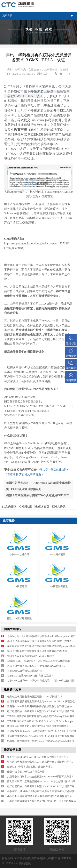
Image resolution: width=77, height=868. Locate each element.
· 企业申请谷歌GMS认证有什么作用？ (26, 772)
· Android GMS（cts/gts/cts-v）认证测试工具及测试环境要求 (38, 661)
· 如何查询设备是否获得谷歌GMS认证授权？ (30, 656)
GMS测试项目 (58, 554)
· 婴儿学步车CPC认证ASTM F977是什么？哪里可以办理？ (37, 757)
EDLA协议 (59, 507)
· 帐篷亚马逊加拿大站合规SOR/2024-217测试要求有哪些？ (37, 726)
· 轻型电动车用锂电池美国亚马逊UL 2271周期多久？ (34, 697)
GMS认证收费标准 (58, 586)
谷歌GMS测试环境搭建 (19, 618)
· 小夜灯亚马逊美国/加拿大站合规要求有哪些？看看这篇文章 (39, 796)
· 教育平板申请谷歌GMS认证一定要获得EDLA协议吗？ (36, 666)
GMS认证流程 (19, 586)
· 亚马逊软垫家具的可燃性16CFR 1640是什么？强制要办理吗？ (40, 762)
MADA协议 (42, 507)
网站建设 (25, 863)
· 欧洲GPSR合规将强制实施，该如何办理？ (29, 767)
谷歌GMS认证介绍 (19, 554)
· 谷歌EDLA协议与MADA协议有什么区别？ (30, 676)
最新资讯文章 (13, 689)
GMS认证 (25, 507)
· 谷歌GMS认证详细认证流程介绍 (24, 671)
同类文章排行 (13, 629)
